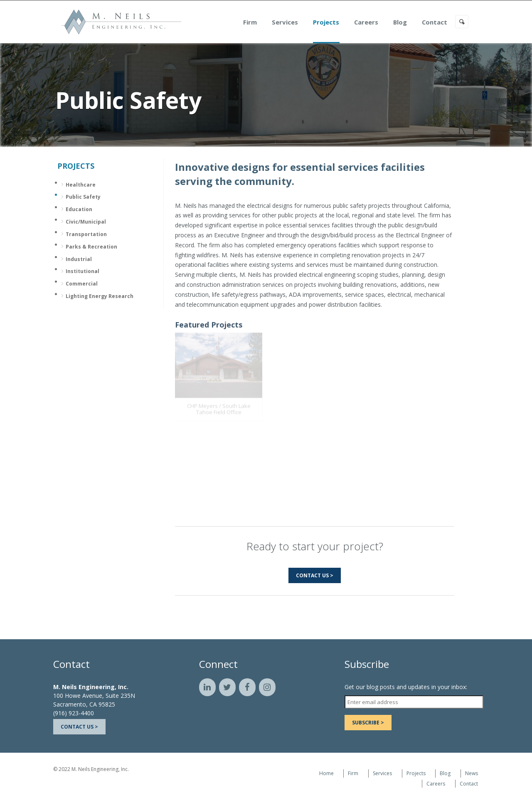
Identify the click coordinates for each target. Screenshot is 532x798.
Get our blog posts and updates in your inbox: (406, 687)
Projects (336, 22)
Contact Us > (315, 575)
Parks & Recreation (91, 247)
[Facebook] (247, 687)
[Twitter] (227, 687)
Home (326, 773)
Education (79, 209)
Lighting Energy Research (100, 296)
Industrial (79, 259)
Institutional (83, 271)
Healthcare (81, 185)
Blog (410, 22)
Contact (444, 22)
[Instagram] (267, 687)
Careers (376, 22)
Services (294, 22)
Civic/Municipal (86, 222)
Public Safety (83, 197)
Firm (260, 22)
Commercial (82, 284)
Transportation (86, 234)
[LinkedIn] (207, 687)
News (472, 773)
